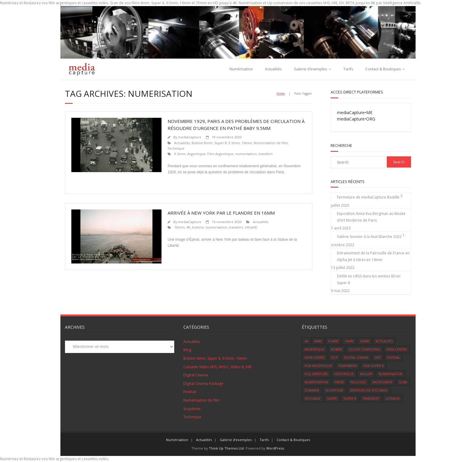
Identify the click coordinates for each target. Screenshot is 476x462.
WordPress (275, 448)
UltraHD (251, 227)
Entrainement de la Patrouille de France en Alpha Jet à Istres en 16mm (373, 256)
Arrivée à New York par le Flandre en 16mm (221, 213)
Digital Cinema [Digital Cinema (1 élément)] (356, 358)
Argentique (196, 154)
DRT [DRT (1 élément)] (378, 358)
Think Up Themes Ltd (226, 448)
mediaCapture (190, 137)
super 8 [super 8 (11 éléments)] (350, 399)
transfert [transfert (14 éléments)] (371, 399)
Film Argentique (220, 154)
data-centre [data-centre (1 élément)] (315, 358)
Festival (190, 392)
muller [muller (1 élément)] (366, 374)
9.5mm (180, 154)
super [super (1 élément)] (332, 399)
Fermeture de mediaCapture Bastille (368, 197)
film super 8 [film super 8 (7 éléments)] (374, 366)
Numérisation (241, 69)
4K (188, 227)
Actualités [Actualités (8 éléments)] (384, 341)
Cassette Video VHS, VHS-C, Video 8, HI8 (217, 367)
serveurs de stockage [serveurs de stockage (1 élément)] (369, 390)
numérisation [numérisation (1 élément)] (316, 382)
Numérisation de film (271, 143)
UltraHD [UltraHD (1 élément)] (393, 399)
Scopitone (192, 409)
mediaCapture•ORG (356, 119)
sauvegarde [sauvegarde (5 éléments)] (382, 382)
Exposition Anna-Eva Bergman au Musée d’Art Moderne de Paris (371, 217)
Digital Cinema (196, 375)
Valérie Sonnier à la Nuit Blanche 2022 (369, 237)
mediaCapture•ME (355, 112)
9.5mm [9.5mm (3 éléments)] (333, 341)
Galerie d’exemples (310, 69)
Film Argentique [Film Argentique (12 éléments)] (318, 366)
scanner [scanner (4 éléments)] (312, 390)
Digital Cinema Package (203, 384)
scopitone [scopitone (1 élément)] (334, 390)
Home (281, 93)
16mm (179, 227)
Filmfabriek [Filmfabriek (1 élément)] (348, 366)
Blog (187, 350)
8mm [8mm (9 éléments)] (318, 341)
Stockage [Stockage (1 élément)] (313, 399)
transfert (266, 154)
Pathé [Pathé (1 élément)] (339, 382)
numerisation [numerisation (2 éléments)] (390, 374)
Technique (176, 148)
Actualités (273, 69)
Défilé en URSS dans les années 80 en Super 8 (369, 279)
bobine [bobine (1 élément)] (337, 349)
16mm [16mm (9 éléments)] (349, 341)
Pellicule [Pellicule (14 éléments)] (358, 382)
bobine (198, 227)
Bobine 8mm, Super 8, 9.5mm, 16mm (222, 143)
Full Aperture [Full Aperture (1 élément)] (316, 374)
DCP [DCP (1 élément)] (334, 358)
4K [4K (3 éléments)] (306, 341)
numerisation (246, 154)
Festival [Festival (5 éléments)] (393, 358)
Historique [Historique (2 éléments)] (344, 374)
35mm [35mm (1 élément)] (365, 341)
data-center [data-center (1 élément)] (397, 349)
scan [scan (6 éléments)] (403, 382)
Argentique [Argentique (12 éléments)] (314, 349)
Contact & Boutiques (383, 69)
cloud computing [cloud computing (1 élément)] (364, 349)
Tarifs (348, 69)
